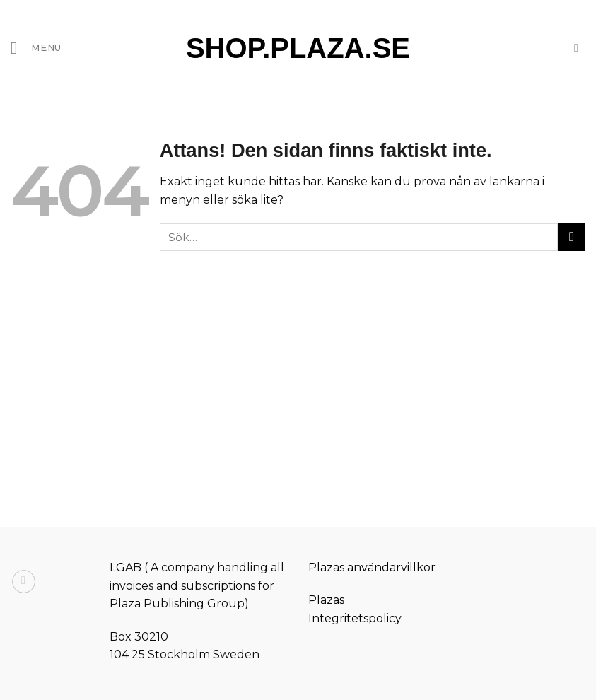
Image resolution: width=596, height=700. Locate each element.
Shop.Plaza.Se (298, 48)
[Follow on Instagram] (24, 582)
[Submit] (572, 237)
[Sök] (580, 48)
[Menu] (36, 48)
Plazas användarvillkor (372, 567)
